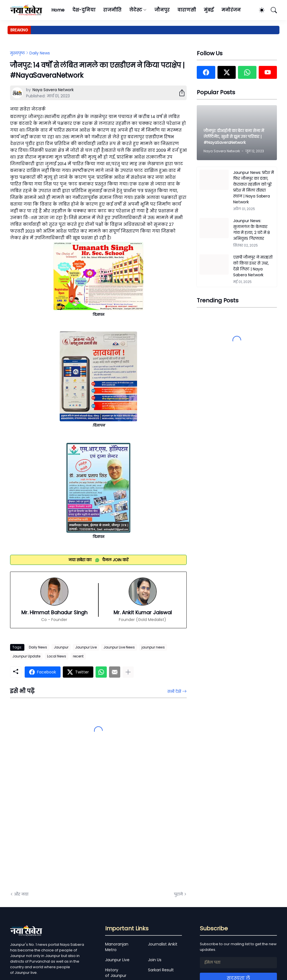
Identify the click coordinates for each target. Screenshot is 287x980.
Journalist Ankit (163, 944)
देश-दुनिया (84, 10)
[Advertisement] (66, 824)
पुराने (178, 894)
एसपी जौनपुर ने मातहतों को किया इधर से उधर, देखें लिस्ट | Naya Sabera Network (253, 266)
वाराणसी (187, 10)
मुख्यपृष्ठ (18, 53)
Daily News (40, 53)
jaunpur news (153, 647)
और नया (21, 894)
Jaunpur (61, 647)
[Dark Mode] (259, 10)
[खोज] (271, 10)
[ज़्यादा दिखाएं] (128, 672)
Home (58, 10)
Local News (57, 656)
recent (78, 656)
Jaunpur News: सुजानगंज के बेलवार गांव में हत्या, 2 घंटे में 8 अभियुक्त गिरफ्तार (252, 230)
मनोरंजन (231, 10)
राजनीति (112, 10)
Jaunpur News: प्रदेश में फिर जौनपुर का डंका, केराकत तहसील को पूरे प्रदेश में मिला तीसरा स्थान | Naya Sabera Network (254, 187)
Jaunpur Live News (119, 647)
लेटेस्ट (136, 10)
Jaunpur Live (86, 647)
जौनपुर (162, 10)
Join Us (155, 960)
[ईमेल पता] (238, 963)
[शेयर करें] (180, 93)
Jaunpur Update (26, 656)
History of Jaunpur (116, 973)
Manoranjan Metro (117, 947)
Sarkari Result (161, 970)
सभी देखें (174, 691)
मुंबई (209, 10)
